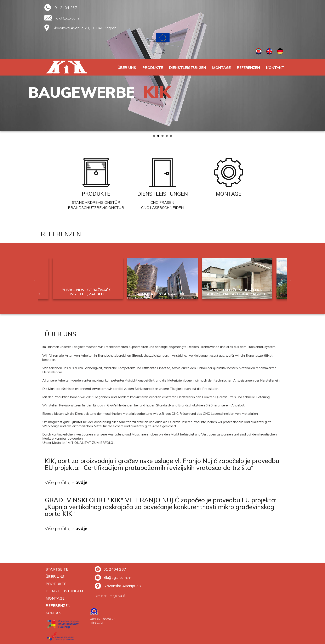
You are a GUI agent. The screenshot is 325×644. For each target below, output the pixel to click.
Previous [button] (35, 281)
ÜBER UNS (127, 68)
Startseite (57, 569)
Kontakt (275, 68)
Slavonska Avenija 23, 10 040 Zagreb (85, 28)
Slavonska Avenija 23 (118, 586)
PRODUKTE (153, 68)
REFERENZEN (248, 68)
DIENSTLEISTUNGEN (188, 68)
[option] (162, 281)
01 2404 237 (66, 8)
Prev (5, 65)
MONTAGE (221, 68)
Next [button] (290, 281)
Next (320, 65)
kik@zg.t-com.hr (69, 18)
